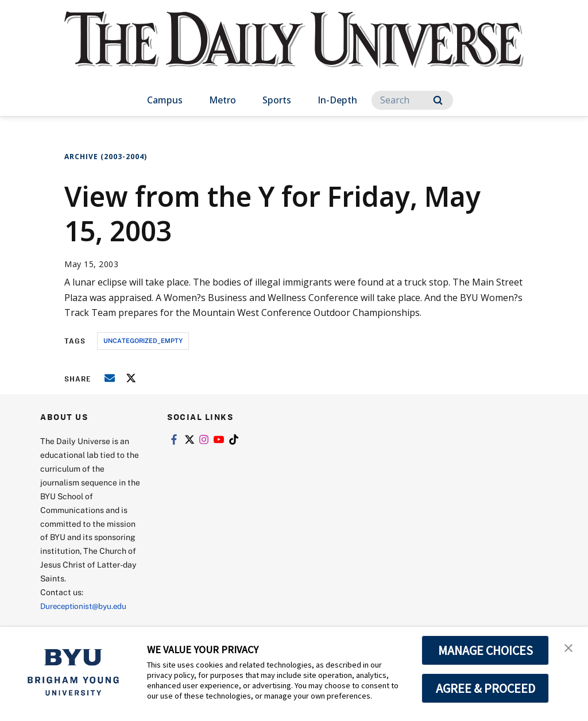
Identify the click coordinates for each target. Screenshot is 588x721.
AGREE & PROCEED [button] (486, 688)
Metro (223, 100)
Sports (277, 100)
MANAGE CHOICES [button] (486, 650)
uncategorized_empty (143, 340)
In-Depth (337, 100)
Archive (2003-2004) (106, 157)
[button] (569, 647)
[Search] (412, 100)
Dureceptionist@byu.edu (86, 606)
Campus (165, 100)
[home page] (294, 51)
